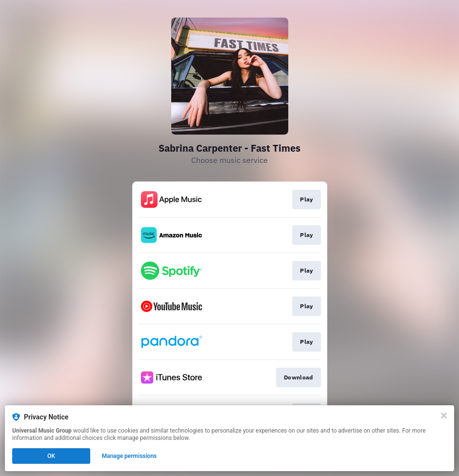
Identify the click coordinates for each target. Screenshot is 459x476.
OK (51, 456)
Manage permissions (130, 456)
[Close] (444, 416)
